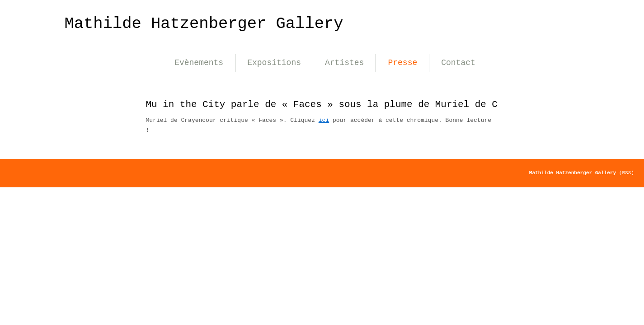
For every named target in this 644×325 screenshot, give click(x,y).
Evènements (199, 63)
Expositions (274, 63)
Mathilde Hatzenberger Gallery (204, 24)
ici (324, 120)
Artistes (344, 63)
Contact (458, 63)
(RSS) (627, 173)
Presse (402, 63)
